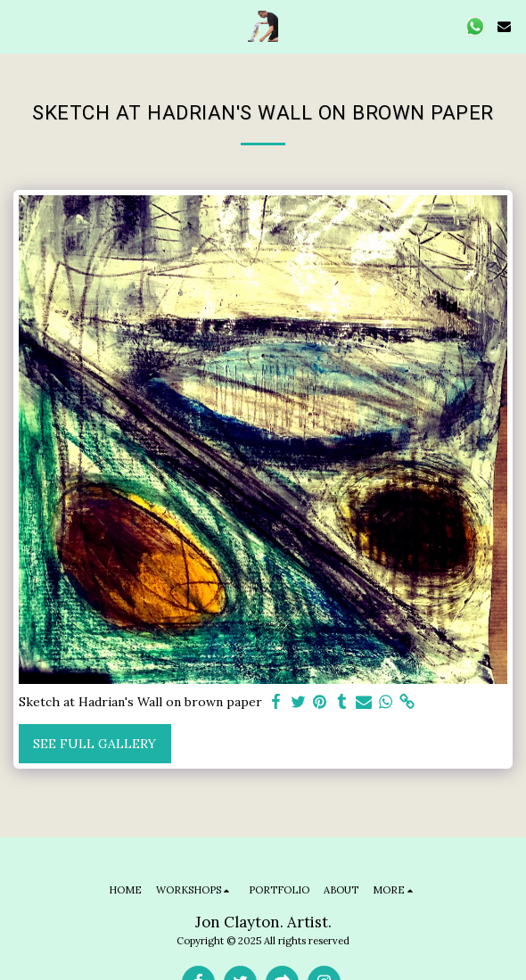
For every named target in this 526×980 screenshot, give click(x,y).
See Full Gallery (95, 744)
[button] (20, 25)
